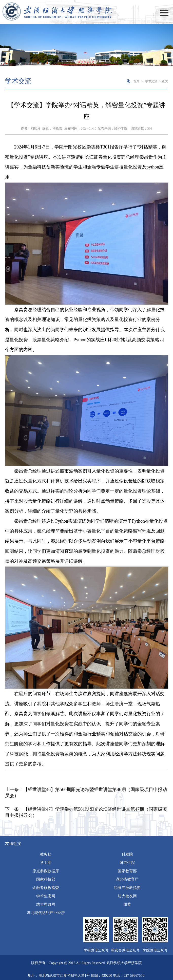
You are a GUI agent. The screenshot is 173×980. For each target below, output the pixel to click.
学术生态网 (46, 896)
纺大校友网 (127, 896)
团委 (127, 904)
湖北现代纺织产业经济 (46, 913)
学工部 (46, 863)
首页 (136, 81)
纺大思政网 (46, 904)
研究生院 (127, 863)
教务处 (46, 854)
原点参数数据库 (46, 871)
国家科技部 (46, 879)
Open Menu (164, 13)
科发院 (127, 854)
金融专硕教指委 (46, 888)
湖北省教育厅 (127, 879)
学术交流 (151, 81)
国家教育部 (127, 871)
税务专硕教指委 (127, 888)
